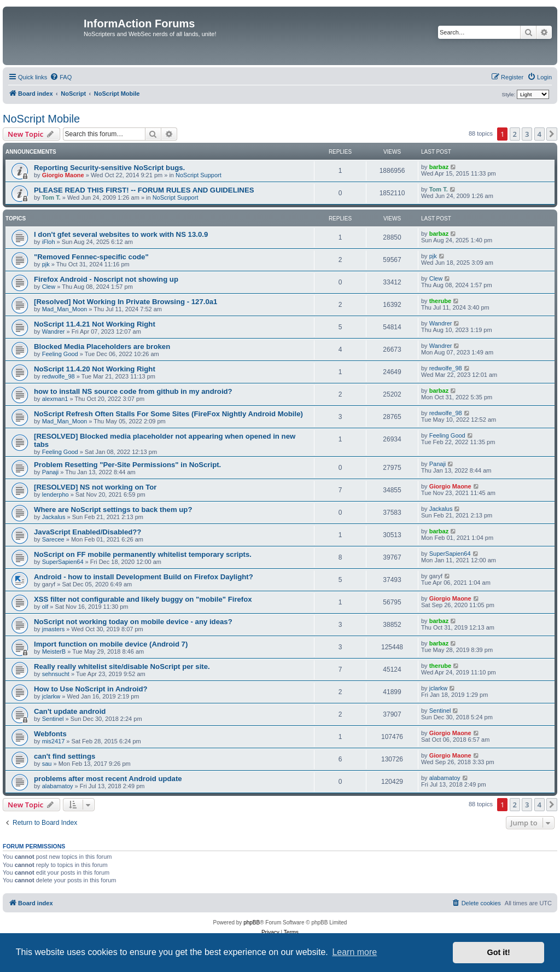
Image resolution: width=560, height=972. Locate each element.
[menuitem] (61, 77)
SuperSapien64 (63, 562)
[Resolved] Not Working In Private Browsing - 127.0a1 (126, 302)
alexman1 (55, 399)
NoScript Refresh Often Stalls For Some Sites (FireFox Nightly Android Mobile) (168, 414)
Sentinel (53, 719)
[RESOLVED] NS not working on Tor (95, 487)
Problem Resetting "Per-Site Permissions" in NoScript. (127, 465)
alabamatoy (58, 786)
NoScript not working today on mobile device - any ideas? (133, 622)
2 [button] (515, 134)
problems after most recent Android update (108, 779)
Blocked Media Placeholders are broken (102, 347)
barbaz (439, 167)
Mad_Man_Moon (65, 309)
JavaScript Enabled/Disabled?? (87, 532)
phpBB (252, 922)
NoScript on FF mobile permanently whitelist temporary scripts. (143, 554)
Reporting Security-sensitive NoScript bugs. (109, 168)
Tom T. (51, 197)
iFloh (49, 242)
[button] (552, 134)
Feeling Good (60, 354)
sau (47, 764)
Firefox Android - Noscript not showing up (106, 279)
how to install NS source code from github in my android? (133, 391)
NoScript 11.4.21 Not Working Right (95, 324)
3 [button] (527, 134)
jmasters (54, 629)
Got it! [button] (499, 952)
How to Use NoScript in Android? (91, 689)
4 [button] (539, 134)
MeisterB (54, 651)
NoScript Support (199, 175)
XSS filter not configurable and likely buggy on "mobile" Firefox (143, 599)
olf (45, 607)
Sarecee (53, 539)
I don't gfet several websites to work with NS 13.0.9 (121, 234)
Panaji (51, 472)
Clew (49, 287)
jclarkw (51, 696)
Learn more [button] (354, 952)
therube (440, 301)
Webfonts (50, 734)
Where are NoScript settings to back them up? (113, 510)
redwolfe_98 (59, 376)
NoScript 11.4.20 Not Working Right (95, 369)
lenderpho (56, 494)
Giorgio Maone (63, 175)
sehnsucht (56, 674)
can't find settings (65, 756)
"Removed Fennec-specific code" (91, 257)
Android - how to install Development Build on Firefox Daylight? (144, 577)
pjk (46, 264)
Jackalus (54, 517)
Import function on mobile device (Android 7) (111, 644)
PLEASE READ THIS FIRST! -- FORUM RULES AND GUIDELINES (144, 190)
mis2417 (54, 741)
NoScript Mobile (41, 119)
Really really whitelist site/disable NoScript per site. (122, 667)
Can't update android (70, 711)
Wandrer (54, 331)
